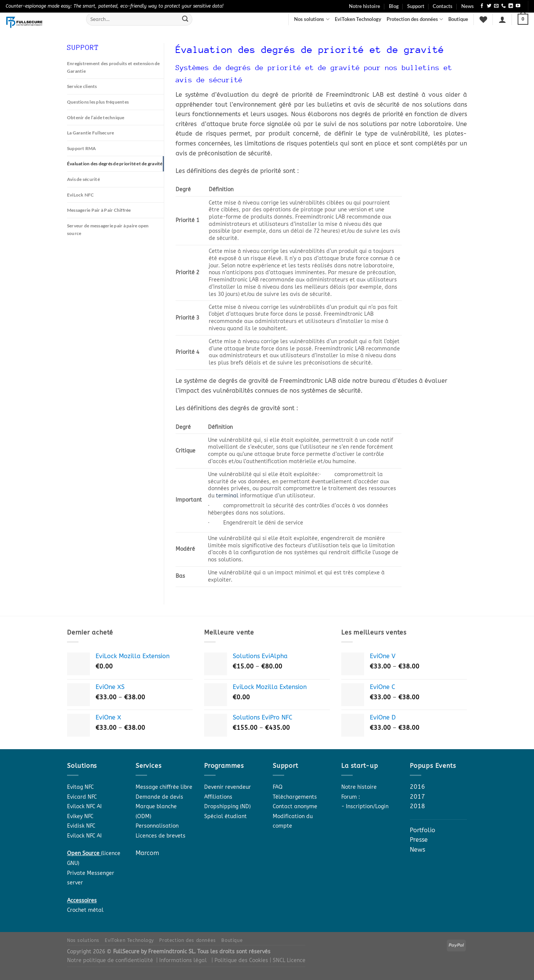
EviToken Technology (358, 19)
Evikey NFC (80, 816)
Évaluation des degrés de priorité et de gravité (111, 170)
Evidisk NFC (81, 826)
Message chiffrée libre (164, 787)
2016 (417, 787)
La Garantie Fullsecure (93, 134)
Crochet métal (85, 910)
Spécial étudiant (225, 816)
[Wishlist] (483, 19)
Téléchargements (295, 797)
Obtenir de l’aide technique (98, 119)
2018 (417, 806)
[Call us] (504, 6)
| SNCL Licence (288, 960)
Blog (394, 6)
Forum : (351, 797)
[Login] (502, 19)
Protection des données (415, 19)
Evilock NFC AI (84, 807)
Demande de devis (159, 797)
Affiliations (218, 797)
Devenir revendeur (228, 787)
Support (416, 6)
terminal (227, 496)
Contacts (443, 6)
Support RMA (82, 150)
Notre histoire (365, 6)
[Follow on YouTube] (518, 6)
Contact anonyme (295, 807)
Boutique (458, 19)
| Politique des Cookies (241, 960)
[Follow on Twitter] (489, 6)
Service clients (84, 87)
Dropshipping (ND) (227, 807)
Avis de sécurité (85, 190)
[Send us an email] (496, 6)
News (468, 6)
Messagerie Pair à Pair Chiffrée (104, 221)
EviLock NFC (82, 206)
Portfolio (423, 830)
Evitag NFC (80, 787)
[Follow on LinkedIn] (511, 6)
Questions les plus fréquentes (101, 103)
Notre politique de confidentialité (110, 960)
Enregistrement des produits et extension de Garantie (114, 67)
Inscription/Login (367, 807)
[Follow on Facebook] (482, 6)
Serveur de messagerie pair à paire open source (113, 241)
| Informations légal (181, 960)
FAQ (278, 787)
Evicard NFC (82, 797)
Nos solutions (312, 19)
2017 (417, 797)
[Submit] (185, 19)
